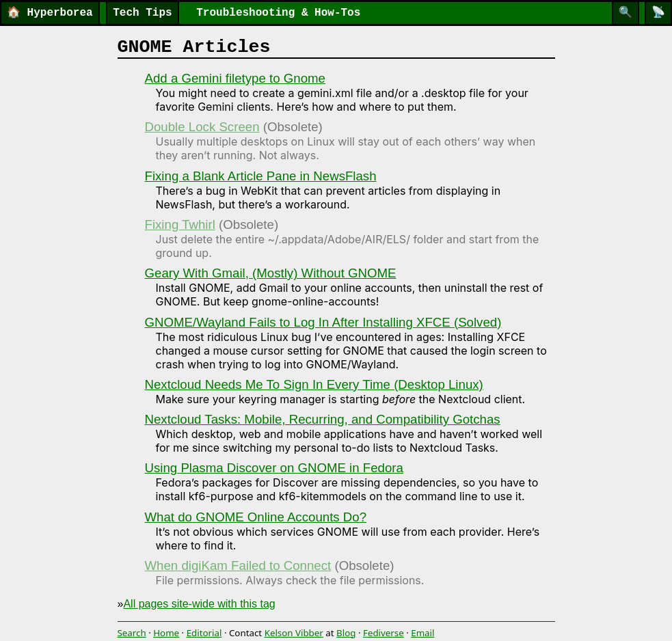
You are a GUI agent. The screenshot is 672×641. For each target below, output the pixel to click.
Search (132, 633)
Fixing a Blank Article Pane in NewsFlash (261, 176)
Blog (346, 633)
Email (422, 633)
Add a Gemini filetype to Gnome (235, 78)
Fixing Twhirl (180, 224)
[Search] (626, 13)
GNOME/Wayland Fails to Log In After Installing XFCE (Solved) (323, 322)
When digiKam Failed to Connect (238, 565)
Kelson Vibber (294, 633)
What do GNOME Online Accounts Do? (256, 517)
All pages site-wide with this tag (199, 604)
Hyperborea (50, 13)
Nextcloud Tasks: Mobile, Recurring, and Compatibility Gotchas (323, 419)
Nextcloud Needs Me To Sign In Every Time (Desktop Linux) (314, 384)
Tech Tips (142, 13)
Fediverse (384, 633)
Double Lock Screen (202, 127)
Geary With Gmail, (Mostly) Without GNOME (271, 273)
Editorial (204, 633)
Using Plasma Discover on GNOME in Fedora (274, 468)
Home (166, 633)
